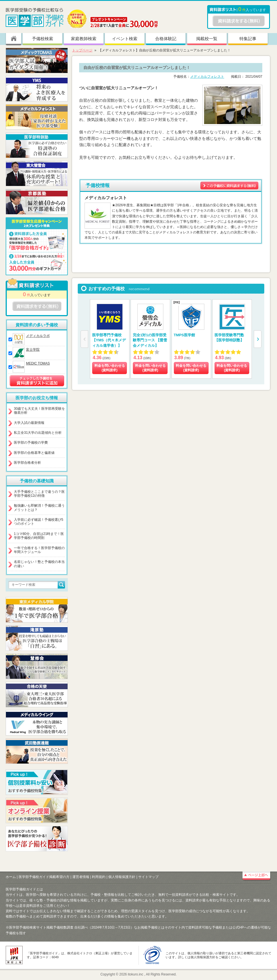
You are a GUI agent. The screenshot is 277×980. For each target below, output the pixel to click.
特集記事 (248, 39)
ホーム (11, 877)
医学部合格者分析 (27, 463)
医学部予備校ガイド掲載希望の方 (44, 877)
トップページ (82, 50)
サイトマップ (148, 877)
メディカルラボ (38, 336)
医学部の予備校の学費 (31, 443)
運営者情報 (81, 877)
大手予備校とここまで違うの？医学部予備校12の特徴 (39, 494)
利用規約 (99, 877)
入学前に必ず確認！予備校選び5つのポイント (39, 522)
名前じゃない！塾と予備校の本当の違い (39, 564)
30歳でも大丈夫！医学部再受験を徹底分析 (39, 411)
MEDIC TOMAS (38, 363)
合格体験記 (166, 39)
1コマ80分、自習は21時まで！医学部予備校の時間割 (39, 536)
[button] (258, 339)
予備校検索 (43, 39)
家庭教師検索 (84, 39)
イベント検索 (125, 39)
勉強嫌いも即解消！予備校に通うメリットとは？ (39, 508)
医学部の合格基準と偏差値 (34, 453)
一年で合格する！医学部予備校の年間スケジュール (39, 550)
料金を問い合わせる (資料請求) (110, 368)
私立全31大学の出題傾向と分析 (38, 433)
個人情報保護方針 (122, 877)
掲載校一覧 (207, 39)
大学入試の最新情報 (29, 423)
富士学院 (33, 350)
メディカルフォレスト (207, 77)
